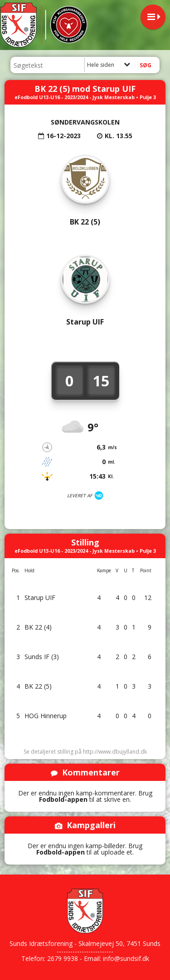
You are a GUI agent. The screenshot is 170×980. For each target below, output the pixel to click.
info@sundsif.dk (126, 958)
